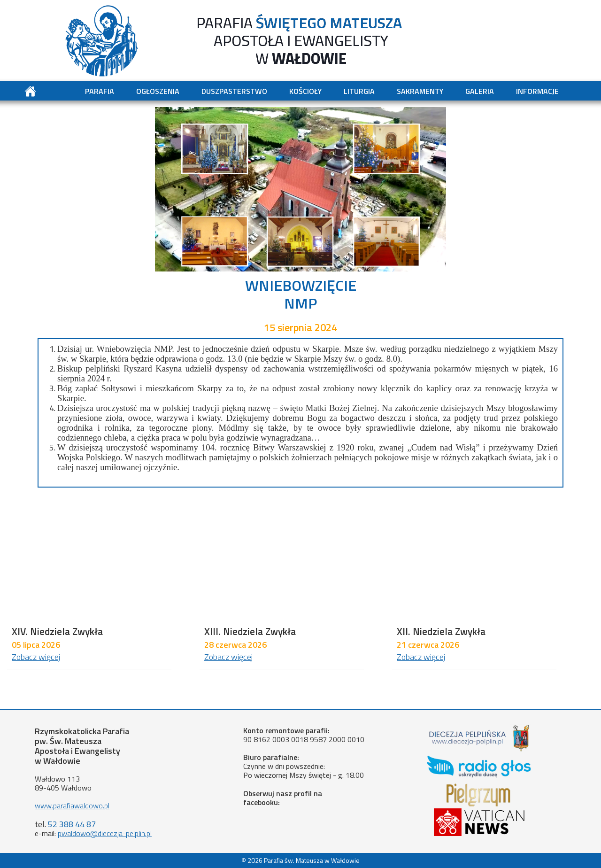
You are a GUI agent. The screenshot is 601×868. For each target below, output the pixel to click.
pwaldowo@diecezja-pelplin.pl (105, 833)
